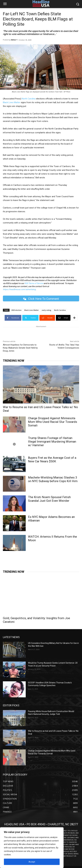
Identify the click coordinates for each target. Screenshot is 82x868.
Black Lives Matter (12, 102)
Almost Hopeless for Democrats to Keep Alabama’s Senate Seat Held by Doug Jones (20, 348)
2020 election (16, 310)
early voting (46, 310)
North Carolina (29, 99)
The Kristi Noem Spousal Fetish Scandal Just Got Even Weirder (49, 499)
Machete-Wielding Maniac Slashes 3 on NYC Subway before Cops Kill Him (53, 479)
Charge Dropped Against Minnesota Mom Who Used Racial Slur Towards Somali (53, 422)
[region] (32, 848)
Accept (32, 862)
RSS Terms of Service (34, 283)
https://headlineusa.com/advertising (19, 289)
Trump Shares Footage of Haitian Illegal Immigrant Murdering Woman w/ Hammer (52, 442)
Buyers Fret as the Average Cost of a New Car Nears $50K (52, 460)
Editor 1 (14, 40)
